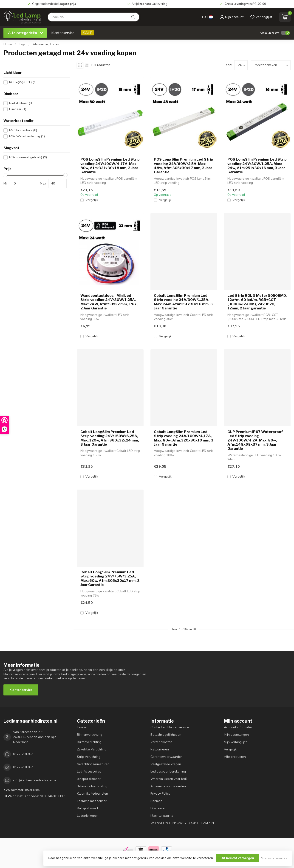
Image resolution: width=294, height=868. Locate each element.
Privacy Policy (160, 794)
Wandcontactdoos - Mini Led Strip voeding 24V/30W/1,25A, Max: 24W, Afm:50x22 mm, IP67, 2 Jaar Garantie (109, 302)
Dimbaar (18, 109)
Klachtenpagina (162, 816)
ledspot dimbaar (89, 779)
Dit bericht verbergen (237, 858)
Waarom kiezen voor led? (169, 779)
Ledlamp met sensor (92, 801)
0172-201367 (23, 754)
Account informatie (238, 727)
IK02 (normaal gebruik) (28, 157)
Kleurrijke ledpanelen (92, 794)
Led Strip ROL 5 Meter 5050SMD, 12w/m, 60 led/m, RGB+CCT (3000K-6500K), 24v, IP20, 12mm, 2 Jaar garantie (257, 302)
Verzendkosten (161, 742)
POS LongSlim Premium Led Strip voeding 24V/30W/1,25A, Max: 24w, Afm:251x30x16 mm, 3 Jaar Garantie (257, 166)
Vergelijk (92, 200)
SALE (87, 33)
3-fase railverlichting (92, 786)
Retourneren (160, 749)
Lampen (83, 727)
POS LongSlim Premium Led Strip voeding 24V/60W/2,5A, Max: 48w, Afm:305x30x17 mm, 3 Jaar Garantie (184, 166)
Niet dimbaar (21, 103)
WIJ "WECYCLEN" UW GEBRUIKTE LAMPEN (182, 823)
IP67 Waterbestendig (27, 136)
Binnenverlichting (90, 735)
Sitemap (156, 801)
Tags (22, 44)
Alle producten (235, 757)
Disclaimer (158, 808)
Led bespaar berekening (168, 771)
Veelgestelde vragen (166, 764)
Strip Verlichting (89, 757)
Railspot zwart (88, 808)
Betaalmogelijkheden (166, 735)
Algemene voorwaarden (168, 786)
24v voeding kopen (46, 44)
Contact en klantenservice (170, 727)
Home (8, 44)
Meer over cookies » (274, 858)
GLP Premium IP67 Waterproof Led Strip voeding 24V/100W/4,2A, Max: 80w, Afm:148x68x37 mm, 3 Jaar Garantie (255, 440)
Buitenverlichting (89, 742)
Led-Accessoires (89, 771)
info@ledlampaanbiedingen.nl (35, 780)
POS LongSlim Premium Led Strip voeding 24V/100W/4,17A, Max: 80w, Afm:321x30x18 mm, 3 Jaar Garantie (110, 166)
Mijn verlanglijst (235, 742)
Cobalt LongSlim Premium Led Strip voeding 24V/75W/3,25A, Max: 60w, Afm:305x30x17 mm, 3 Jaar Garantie (110, 578)
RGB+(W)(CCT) (23, 82)
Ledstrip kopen (88, 816)
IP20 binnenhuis (23, 130)
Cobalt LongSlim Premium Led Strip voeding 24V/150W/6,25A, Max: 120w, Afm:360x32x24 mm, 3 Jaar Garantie (110, 438)
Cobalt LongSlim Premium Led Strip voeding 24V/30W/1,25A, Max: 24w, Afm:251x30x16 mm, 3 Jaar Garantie (183, 302)
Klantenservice (63, 33)
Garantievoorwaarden (167, 757)
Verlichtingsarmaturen (93, 764)
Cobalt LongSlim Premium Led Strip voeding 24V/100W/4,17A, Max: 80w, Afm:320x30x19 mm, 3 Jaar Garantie (184, 438)
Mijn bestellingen (236, 735)
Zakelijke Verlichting (92, 749)
